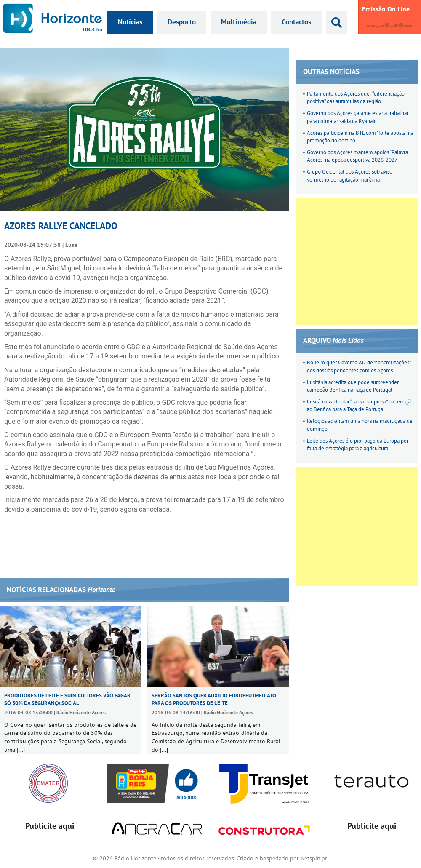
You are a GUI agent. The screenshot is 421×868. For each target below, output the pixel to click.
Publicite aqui (50, 826)
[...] (21, 750)
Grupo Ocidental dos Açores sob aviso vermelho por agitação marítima (350, 175)
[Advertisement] (79, 262)
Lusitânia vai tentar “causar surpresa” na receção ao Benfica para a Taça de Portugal (360, 405)
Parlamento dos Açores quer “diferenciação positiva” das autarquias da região (356, 97)
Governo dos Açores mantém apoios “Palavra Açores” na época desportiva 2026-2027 (357, 156)
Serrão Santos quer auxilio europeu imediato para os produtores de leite (214, 699)
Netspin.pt (314, 858)
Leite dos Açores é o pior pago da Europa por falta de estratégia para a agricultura (358, 445)
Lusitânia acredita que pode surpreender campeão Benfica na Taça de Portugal (353, 386)
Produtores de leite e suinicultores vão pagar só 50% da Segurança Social (67, 699)
